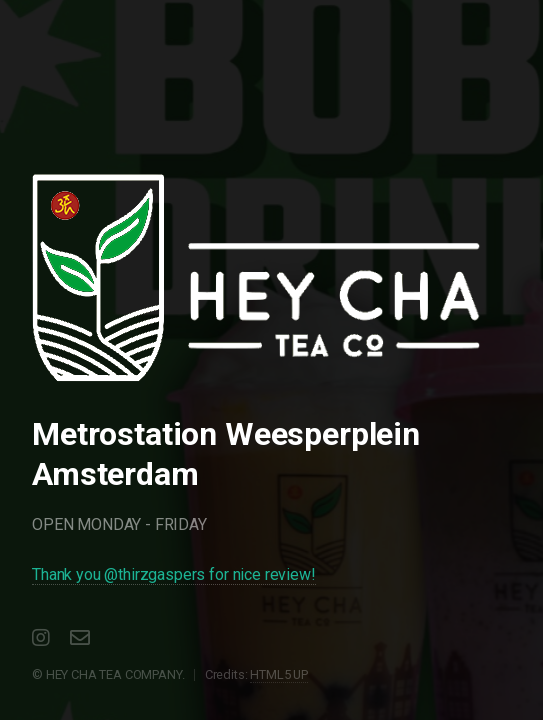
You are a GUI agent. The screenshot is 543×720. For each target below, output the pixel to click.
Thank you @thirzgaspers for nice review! (174, 574)
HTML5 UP (279, 674)
